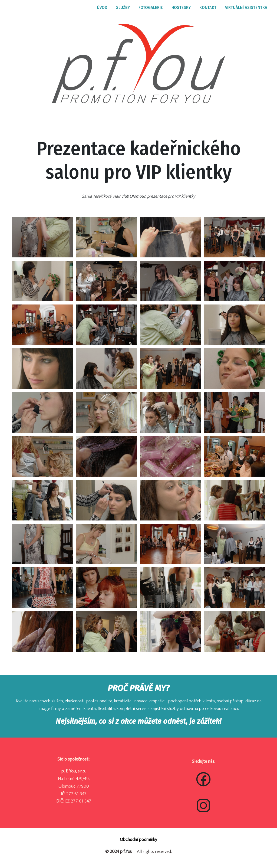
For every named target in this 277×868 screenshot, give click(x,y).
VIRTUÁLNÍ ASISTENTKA (246, 7)
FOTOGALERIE (151, 7)
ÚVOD (102, 7)
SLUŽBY (123, 7)
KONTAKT (208, 7)
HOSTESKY (181, 7)
